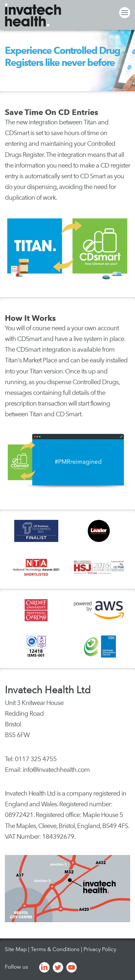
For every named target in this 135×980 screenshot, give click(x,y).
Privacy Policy (100, 949)
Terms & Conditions (55, 949)
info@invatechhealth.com (56, 770)
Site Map (16, 949)
